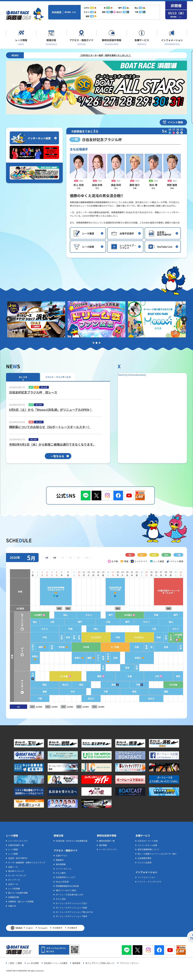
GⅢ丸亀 (173, 685)
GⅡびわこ (136, 637)
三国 (42, 622)
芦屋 (154, 615)
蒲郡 (93, 676)
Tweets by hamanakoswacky (132, 375)
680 (167, 608)
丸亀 (126, 676)
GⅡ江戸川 (89, 637)
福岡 (30, 647)
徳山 (57, 615)
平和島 (52, 647)
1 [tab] (93, 343)
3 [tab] (100, 343)
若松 (73, 685)
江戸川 (21, 647)
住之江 (57, 685)
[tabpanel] (36, 319)
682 (50, 608)
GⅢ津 (170, 637)
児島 (53, 637)
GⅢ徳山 (124, 615)
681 (59, 608)
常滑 (59, 637)
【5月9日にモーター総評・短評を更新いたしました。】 (130, 55)
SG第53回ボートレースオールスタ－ (167, 592)
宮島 (42, 647)
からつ (81, 615)
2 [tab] (96, 343)
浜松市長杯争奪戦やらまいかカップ (46, 589)
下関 (134, 685)
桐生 (178, 676)
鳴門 (105, 615)
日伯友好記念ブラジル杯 (110, 589)
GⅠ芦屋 (110, 647)
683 (112, 608)
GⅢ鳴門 (28, 615)
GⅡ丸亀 (55, 676)
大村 (21, 675)
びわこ (92, 658)
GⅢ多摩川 (178, 636)
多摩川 (24, 656)
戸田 (35, 637)
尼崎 (65, 637)
